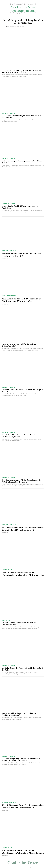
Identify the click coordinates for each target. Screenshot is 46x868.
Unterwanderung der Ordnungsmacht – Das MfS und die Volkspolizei (22, 162)
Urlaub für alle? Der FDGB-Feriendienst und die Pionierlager (20, 207)
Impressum (32, 867)
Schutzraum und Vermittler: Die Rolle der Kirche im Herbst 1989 (21, 255)
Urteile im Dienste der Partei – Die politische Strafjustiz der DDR (23, 390)
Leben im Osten (7, 342)
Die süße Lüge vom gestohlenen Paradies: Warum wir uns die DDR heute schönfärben (22, 71)
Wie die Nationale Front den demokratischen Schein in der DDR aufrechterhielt (23, 529)
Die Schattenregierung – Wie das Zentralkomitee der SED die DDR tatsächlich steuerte (21, 481)
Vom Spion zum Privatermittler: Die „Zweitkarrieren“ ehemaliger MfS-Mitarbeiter (23, 574)
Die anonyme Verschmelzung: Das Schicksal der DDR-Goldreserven (22, 117)
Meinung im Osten (8, 68)
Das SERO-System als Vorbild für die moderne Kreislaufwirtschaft (19, 345)
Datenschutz (24, 867)
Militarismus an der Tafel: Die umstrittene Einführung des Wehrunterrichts (21, 300)
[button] (23, 27)
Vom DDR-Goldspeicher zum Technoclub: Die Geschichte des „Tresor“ (19, 436)
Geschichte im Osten (8, 113)
